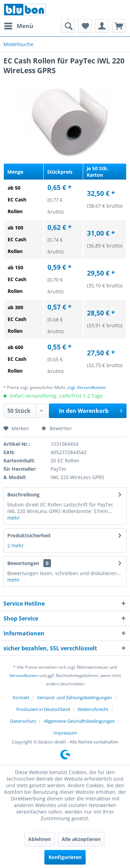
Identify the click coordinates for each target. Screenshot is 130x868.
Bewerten (57, 428)
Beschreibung (23, 494)
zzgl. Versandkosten (86, 387)
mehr (14, 518)
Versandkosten (24, 675)
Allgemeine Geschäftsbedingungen (79, 721)
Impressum (65, 733)
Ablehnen (40, 839)
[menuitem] (18, 26)
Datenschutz (23, 721)
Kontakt (21, 697)
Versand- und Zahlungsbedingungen (75, 697)
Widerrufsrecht (93, 709)
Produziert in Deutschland (43, 709)
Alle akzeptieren (81, 839)
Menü (19, 25)
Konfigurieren (65, 857)
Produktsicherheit (29, 535)
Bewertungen (23, 563)
